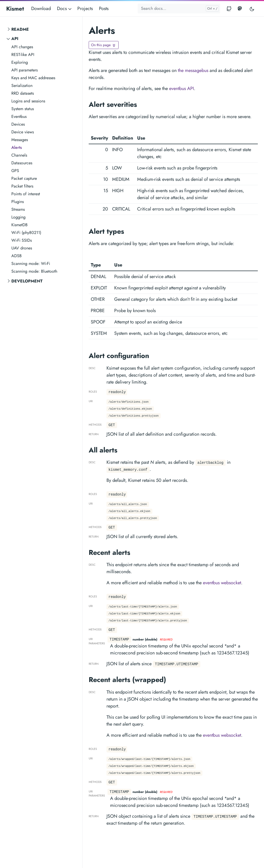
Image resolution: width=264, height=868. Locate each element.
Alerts (17, 147)
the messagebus (193, 70)
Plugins (18, 202)
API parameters (24, 70)
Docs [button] (65, 9)
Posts (104, 9)
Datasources (22, 163)
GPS (15, 171)
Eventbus (19, 116)
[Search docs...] (179, 9)
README (20, 29)
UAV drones (22, 248)
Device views (23, 132)
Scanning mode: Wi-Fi (31, 263)
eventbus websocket (222, 583)
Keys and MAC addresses (33, 78)
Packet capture (24, 178)
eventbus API (181, 88)
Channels (19, 155)
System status (23, 109)
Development (27, 281)
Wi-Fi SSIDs (22, 240)
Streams (18, 209)
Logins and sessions (28, 101)
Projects (85, 9)
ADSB (16, 256)
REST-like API (23, 55)
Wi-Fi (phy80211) (26, 233)
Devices (18, 124)
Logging (18, 217)
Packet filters (22, 186)
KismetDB (19, 225)
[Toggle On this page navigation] (104, 45)
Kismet (15, 9)
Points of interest (26, 194)
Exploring (20, 62)
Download (41, 9)
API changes (22, 47)
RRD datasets (23, 93)
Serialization (22, 86)
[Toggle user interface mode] (252, 9)
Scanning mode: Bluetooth (34, 271)
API (15, 39)
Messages (20, 140)
